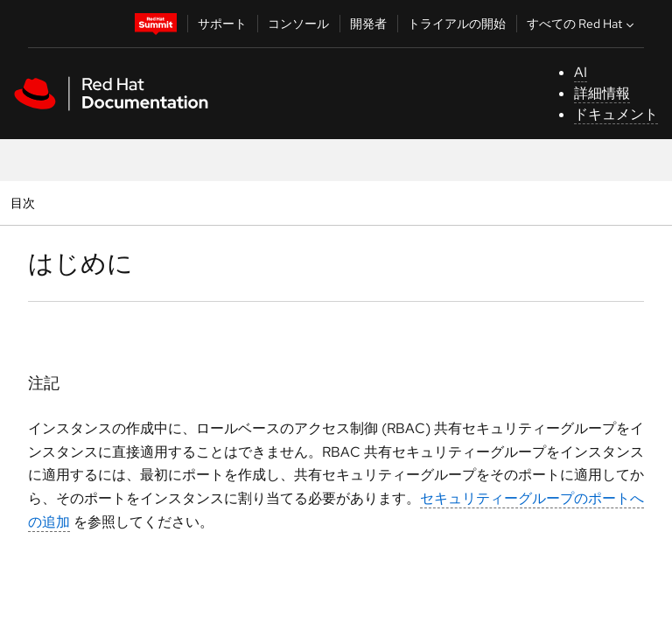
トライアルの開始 (457, 24)
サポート (222, 24)
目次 (25, 203)
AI (581, 72)
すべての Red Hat (582, 24)
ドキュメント (616, 114)
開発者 (368, 24)
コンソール (298, 24)
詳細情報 (602, 93)
